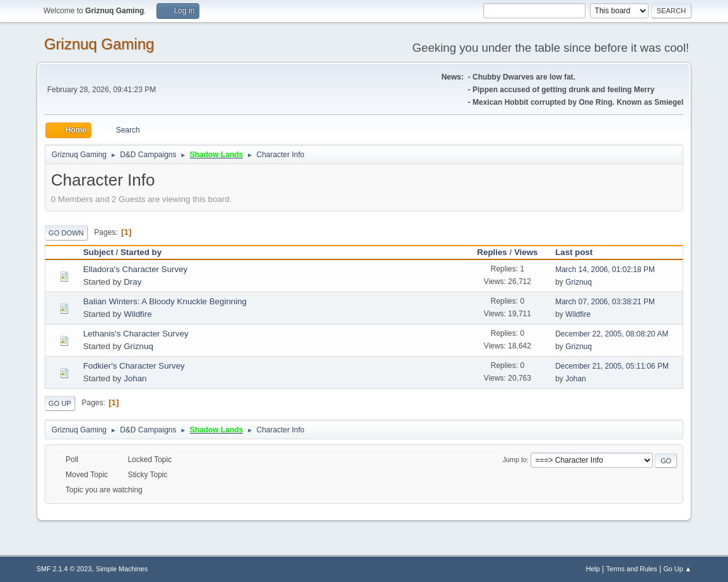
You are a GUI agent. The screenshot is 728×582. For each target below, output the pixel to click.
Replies (492, 252)
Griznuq (578, 282)
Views (526, 252)
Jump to (515, 460)
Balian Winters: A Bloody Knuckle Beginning (165, 301)
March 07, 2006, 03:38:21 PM (605, 302)
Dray (132, 282)
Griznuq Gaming (99, 44)
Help (593, 569)
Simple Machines (122, 569)
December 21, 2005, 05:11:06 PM (612, 366)
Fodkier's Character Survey (134, 366)
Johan (135, 378)
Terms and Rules (632, 569)
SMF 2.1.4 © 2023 (64, 569)
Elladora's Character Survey (136, 269)
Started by (141, 252)
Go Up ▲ (677, 569)
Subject (98, 252)
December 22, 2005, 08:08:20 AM (612, 334)
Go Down (66, 233)
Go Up (60, 403)
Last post (579, 252)
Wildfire (138, 314)
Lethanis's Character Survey (136, 334)
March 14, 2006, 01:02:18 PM (605, 270)
